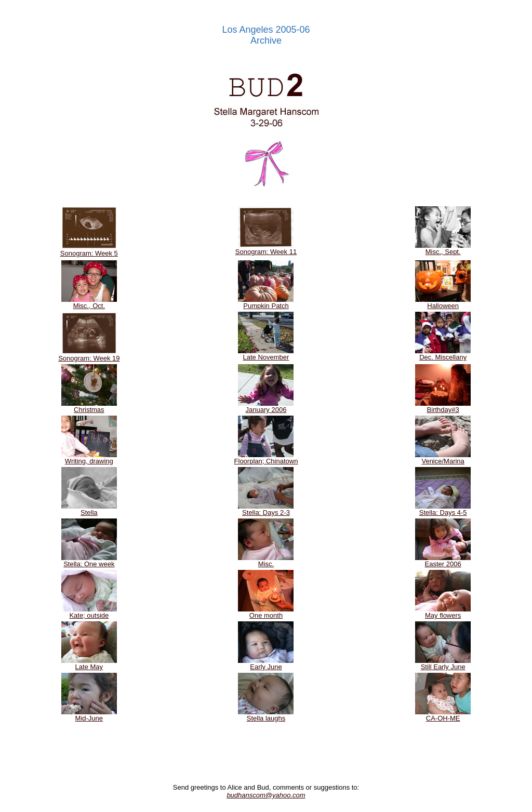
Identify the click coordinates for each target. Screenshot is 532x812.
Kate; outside (89, 612)
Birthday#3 (443, 407)
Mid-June (89, 715)
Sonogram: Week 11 (266, 249)
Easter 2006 (443, 561)
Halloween (443, 303)
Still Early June (443, 664)
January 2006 (266, 407)
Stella (89, 509)
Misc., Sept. (443, 249)
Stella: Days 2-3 (266, 509)
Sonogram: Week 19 (89, 355)
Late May (89, 664)
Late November (266, 354)
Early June (266, 664)
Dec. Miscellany (443, 354)
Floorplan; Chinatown (266, 458)
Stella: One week (89, 561)
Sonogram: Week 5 (89, 250)
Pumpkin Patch (266, 303)
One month (266, 612)
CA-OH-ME (443, 715)
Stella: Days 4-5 (443, 509)
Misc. (266, 561)
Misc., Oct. (89, 303)
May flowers (443, 612)
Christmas (89, 407)
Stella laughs (266, 715)
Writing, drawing (89, 458)
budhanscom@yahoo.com (266, 795)
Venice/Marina (443, 458)
